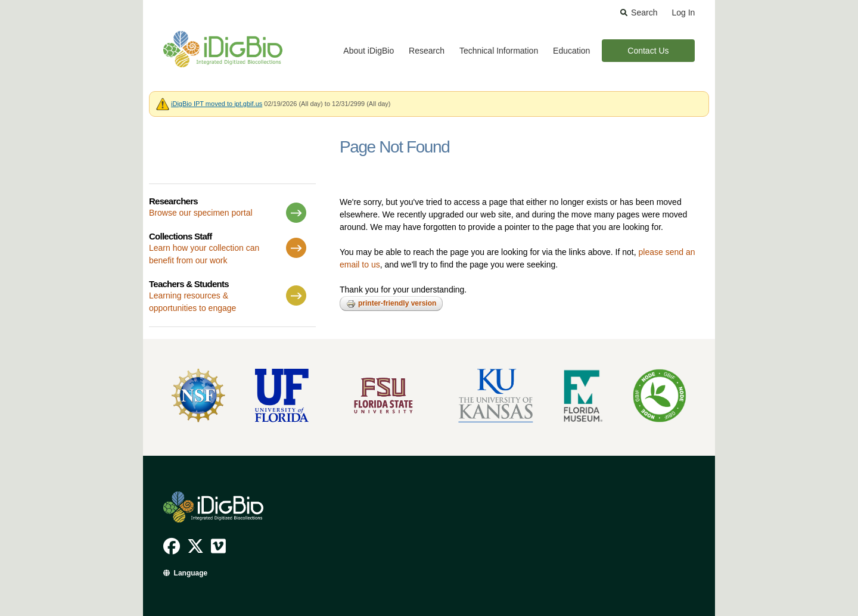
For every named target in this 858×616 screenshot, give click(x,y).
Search (644, 13)
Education (571, 51)
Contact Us (648, 51)
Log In (683, 13)
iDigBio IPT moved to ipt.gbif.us (217, 104)
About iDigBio (369, 51)
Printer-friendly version (391, 304)
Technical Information (499, 51)
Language (191, 573)
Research (427, 51)
